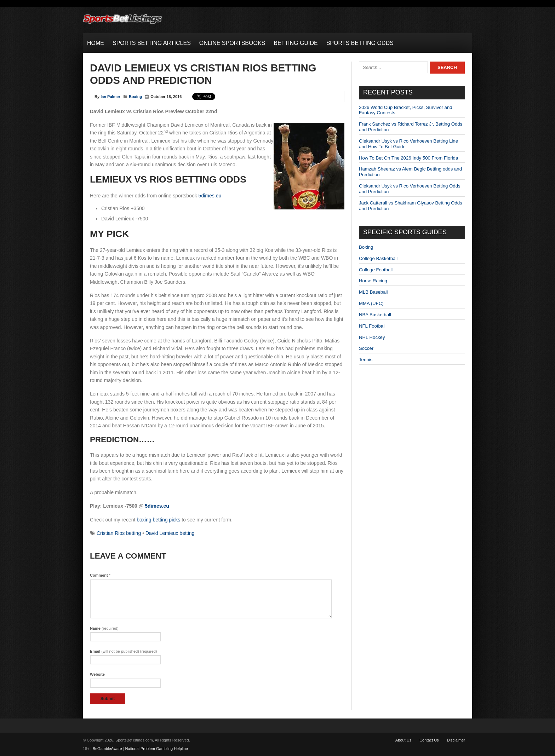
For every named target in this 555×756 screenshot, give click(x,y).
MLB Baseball (373, 292)
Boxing (135, 97)
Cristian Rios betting (119, 533)
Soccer (366, 348)
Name (104, 628)
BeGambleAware (107, 749)
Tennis (366, 360)
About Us (403, 740)
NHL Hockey (372, 337)
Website (97, 674)
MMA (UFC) (371, 303)
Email (124, 651)
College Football (376, 270)
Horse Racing (373, 281)
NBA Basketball (375, 315)
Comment (100, 575)
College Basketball (378, 258)
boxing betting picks (158, 520)
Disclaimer (456, 740)
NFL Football (372, 326)
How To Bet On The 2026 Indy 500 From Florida (408, 158)
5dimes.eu (210, 196)
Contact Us (429, 740)
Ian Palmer (110, 97)
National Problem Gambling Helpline (157, 749)
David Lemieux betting (170, 533)
